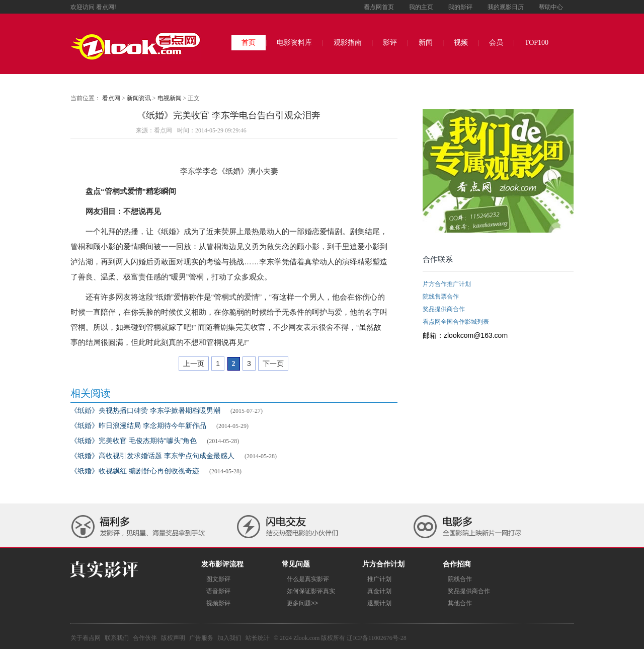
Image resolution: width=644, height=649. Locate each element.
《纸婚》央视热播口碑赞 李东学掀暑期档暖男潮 (145, 410)
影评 (390, 43)
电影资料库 (294, 43)
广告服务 (201, 638)
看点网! (106, 7)
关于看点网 (86, 638)
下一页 (273, 364)
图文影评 (218, 579)
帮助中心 (551, 7)
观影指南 (348, 43)
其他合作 (460, 603)
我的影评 (460, 7)
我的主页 (421, 7)
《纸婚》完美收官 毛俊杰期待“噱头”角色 (134, 441)
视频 (461, 43)
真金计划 (379, 591)
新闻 (426, 43)
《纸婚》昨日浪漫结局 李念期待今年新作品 (138, 425)
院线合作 (460, 579)
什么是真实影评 (308, 579)
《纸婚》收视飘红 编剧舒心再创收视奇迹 (135, 471)
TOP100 (537, 43)
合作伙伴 (145, 638)
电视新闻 (170, 98)
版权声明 (173, 638)
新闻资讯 (139, 98)
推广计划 (379, 579)
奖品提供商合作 (469, 591)
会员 (496, 43)
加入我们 (229, 638)
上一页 (194, 364)
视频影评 (218, 603)
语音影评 (218, 591)
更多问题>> (302, 603)
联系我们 (117, 638)
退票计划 (379, 603)
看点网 (111, 98)
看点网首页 (379, 7)
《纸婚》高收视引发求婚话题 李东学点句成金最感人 (152, 456)
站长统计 (258, 638)
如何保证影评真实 (311, 591)
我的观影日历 (506, 7)
